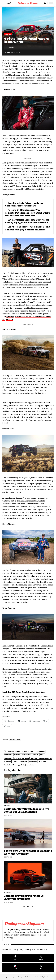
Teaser (15, 762)
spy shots (21, 765)
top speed (33, 762)
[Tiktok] (15, 967)
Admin (8, 52)
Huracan (34, 758)
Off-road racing (15, 740)
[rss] (41, 967)
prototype (8, 755)
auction (17, 755)
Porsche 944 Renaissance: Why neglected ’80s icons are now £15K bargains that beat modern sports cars (28, 213)
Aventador (31, 765)
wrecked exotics (45, 758)
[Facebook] (15, 958)
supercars (8, 758)
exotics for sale (14, 751)
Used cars (7, 806)
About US (6, 945)
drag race (42, 762)
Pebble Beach (40, 751)
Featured (8, 34)
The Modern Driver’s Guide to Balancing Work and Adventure (28, 852)
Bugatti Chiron (27, 751)
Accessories (7, 892)
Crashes (8, 762)
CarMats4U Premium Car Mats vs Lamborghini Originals (24, 897)
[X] (41, 958)
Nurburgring (27, 755)
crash (42, 755)
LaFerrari (24, 762)
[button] (4, 3)
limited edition (10, 765)
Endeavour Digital (33, 977)
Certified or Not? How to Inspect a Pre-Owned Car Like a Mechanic (27, 810)
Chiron (36, 755)
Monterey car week (21, 758)
